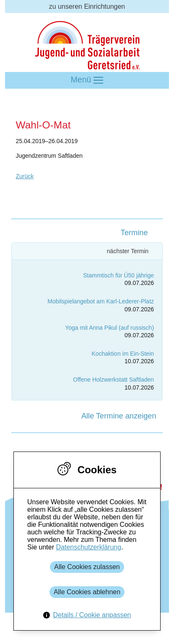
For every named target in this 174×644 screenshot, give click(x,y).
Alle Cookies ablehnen (87, 592)
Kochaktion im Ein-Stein (123, 354)
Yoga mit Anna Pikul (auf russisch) (109, 328)
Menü (87, 80)
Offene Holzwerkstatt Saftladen (113, 380)
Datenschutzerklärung (88, 547)
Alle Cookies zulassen (87, 567)
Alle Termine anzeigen (119, 416)
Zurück (25, 176)
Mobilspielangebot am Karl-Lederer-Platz (101, 301)
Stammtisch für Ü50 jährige (118, 275)
